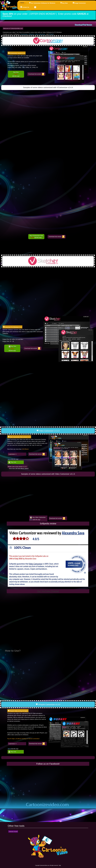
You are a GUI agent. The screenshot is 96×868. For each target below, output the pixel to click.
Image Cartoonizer (79, 3)
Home (22, 3)
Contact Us (25, 7)
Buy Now (64, 3)
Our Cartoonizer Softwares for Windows (42, 3)
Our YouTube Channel (48, 591)
